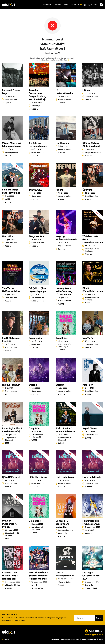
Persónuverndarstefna (70, 639)
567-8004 (96, 631)
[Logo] (9, 5)
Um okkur (55, 639)
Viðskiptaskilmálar (89, 639)
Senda (99, 618)
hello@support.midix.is (94, 635)
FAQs (101, 639)
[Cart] (85, 5)
